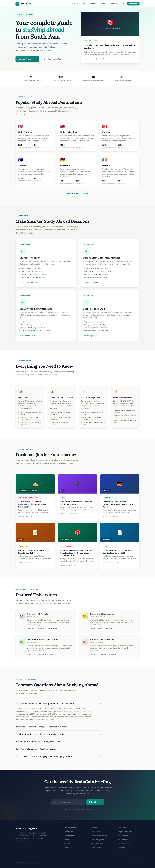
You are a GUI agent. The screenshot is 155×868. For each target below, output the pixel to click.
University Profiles (124, 844)
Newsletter (122, 848)
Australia (67, 844)
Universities (113, 4)
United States (69, 832)
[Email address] (68, 803)
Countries (75, 4)
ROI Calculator (123, 836)
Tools (84, 4)
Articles (102, 4)
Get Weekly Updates (52, 59)
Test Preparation (97, 844)
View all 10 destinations (77, 194)
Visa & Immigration (97, 840)
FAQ (123, 4)
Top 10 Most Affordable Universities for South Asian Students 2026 (32, 505)
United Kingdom (70, 836)
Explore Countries (27, 59)
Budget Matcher (123, 840)
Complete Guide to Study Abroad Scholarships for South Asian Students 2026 (76, 553)
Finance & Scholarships (99, 836)
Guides (93, 4)
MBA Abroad (95, 832)
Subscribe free (95, 803)
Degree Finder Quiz (125, 832)
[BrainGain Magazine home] (24, 4)
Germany (67, 848)
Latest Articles (96, 848)
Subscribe (133, 4)
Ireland (66, 852)
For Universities (123, 852)
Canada (67, 840)
